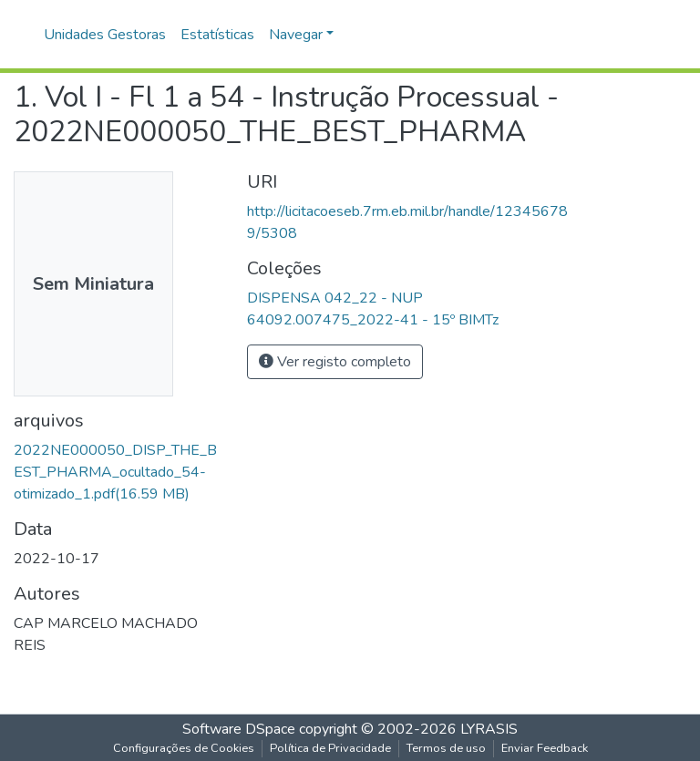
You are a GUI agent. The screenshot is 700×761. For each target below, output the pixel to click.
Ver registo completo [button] (335, 362)
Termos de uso (446, 748)
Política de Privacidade (330, 748)
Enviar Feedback (545, 748)
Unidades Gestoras (105, 35)
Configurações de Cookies (184, 748)
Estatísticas (217, 35)
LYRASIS (489, 729)
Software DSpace (239, 729)
